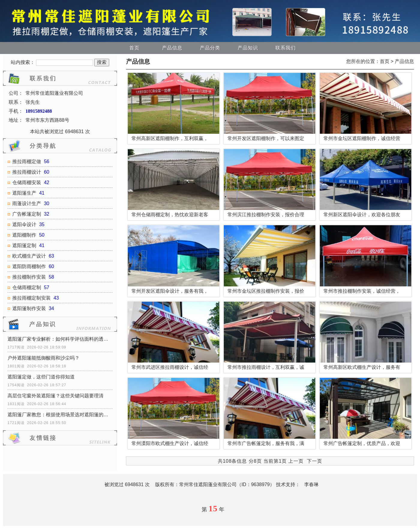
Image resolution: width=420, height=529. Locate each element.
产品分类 (210, 48)
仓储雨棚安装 (27, 182)
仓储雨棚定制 (27, 287)
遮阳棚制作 (24, 235)
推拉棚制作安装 (29, 277)
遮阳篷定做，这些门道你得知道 (41, 377)
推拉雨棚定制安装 (31, 298)
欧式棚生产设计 (29, 256)
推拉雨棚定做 (27, 161)
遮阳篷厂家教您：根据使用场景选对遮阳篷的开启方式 (60, 415)
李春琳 (311, 484)
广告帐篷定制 (27, 214)
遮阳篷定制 (24, 245)
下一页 (315, 461)
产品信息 (172, 48)
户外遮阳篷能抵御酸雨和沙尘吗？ (43, 358)
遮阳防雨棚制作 (29, 266)
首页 (134, 48)
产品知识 (248, 48)
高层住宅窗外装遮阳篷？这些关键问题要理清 (55, 396)
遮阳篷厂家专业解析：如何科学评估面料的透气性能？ (60, 339)
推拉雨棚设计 (27, 172)
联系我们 (286, 48)
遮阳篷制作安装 (29, 308)
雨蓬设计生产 (27, 203)
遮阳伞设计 (24, 224)
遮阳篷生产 (24, 193)
